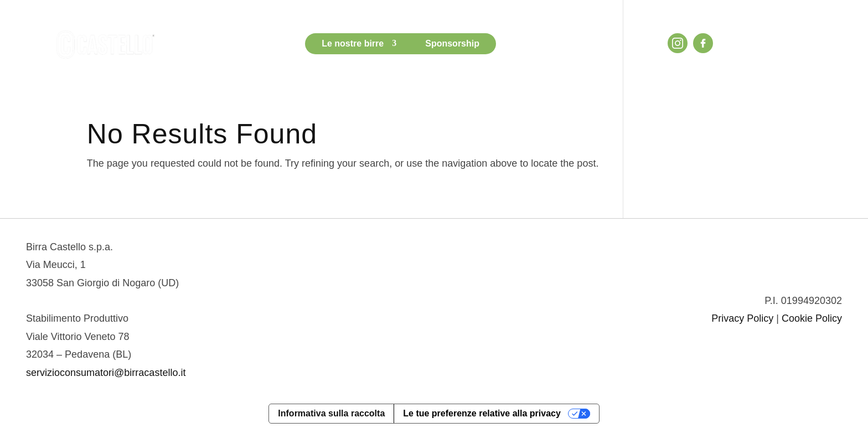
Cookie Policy (812, 318)
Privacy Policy (742, 318)
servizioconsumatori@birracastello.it (106, 373)
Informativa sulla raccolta (331, 413)
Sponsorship (452, 43)
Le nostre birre (353, 43)
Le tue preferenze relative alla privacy (482, 413)
